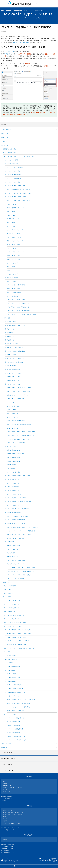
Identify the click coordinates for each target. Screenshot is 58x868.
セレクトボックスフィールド (15, 230)
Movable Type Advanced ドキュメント (13, 815)
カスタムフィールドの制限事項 (15, 399)
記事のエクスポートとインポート (15, 373)
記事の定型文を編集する (13, 457)
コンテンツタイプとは (12, 164)
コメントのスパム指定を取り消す (15, 689)
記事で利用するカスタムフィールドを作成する (20, 388)
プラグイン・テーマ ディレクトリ (11, 828)
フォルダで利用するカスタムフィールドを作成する (22, 568)
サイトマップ (6, 792)
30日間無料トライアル (8, 849)
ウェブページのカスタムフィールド (15, 523)
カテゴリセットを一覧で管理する (16, 285)
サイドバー (8, 54)
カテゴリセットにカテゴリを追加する (19, 303)
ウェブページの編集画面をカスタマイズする (18, 476)
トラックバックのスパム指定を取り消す (16, 740)
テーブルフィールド (12, 274)
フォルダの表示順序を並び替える (16, 560)
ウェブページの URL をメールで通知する (17, 516)
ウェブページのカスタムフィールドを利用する (20, 535)
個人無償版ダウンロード (8, 853)
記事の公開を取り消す (12, 344)
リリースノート (7, 790)
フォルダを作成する (12, 549)
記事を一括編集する (11, 366)
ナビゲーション (9, 51)
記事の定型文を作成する (13, 450)
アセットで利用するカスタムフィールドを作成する (20, 630)
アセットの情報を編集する (11, 608)
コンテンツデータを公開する (13, 182)
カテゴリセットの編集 (13, 296)
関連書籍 (5, 783)
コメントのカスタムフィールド (14, 696)
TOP (2, 10)
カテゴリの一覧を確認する (14, 406)
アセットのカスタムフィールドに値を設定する (18, 634)
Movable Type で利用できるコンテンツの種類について (19, 156)
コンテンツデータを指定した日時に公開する (18, 189)
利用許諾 (5, 840)
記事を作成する (10, 329)
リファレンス (6, 819)
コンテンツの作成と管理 (10, 153)
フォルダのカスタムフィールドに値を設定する (21, 571)
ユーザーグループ (7, 786)
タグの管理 (6, 582)
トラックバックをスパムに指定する (15, 736)
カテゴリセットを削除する (14, 292)
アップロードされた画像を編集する (14, 615)
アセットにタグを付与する (11, 619)
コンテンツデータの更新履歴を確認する (16, 197)
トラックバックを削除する (13, 733)
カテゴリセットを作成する (14, 289)
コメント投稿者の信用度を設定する (15, 692)
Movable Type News (8, 797)
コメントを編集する (11, 670)
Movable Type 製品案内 (8, 844)
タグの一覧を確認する (10, 586)
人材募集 (4, 801)
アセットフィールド (12, 248)
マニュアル (9, 10)
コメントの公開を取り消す (13, 678)
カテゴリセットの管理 (12, 278)
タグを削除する (8, 593)
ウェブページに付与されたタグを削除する (17, 509)
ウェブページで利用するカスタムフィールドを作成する (22, 527)
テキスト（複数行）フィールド (15, 208)
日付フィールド (11, 222)
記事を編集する (10, 333)
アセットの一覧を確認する (11, 604)
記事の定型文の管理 (11, 446)
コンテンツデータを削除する (13, 178)
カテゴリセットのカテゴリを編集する (19, 307)
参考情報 (4, 748)
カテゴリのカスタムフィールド (15, 428)
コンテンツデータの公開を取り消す (15, 186)
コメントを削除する (11, 681)
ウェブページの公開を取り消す (14, 494)
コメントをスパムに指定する (13, 685)
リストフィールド (12, 270)
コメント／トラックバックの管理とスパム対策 (16, 641)
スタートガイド (6, 129)
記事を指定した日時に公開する (14, 347)
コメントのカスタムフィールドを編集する (18, 703)
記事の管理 (7, 318)
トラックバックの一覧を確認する (15, 718)
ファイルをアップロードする (12, 600)
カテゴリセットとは (12, 281)
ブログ (5, 781)
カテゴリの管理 (10, 402)
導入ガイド (5, 133)
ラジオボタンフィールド (13, 233)
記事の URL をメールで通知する (14, 362)
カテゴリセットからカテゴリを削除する (19, 311)
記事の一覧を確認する (12, 322)
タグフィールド (11, 267)
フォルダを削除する (12, 556)
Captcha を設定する (11, 659)
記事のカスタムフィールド (13, 384)
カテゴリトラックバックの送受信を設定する (19, 424)
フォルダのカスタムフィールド (15, 564)
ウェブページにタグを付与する (14, 505)
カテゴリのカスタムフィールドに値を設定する (21, 435)
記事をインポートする (13, 380)
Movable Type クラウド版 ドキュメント (13, 813)
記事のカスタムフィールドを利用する (17, 395)
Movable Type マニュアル (10, 810)
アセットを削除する (10, 611)
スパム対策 (7, 652)
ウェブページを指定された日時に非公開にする (18, 501)
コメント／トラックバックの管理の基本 (15, 645)
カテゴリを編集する (12, 413)
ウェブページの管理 (10, 468)
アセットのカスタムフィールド (13, 626)
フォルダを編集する (12, 553)
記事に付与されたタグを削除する (15, 358)
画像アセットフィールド (13, 259)
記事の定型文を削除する (13, 461)
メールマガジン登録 (7, 799)
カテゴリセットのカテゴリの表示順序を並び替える (22, 314)
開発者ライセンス (7, 851)
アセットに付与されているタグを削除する (16, 623)
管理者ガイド (6, 141)
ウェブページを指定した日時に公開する (16, 498)
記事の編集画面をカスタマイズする (15, 325)
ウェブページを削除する (12, 487)
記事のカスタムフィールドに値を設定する (18, 391)
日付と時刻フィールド (13, 219)
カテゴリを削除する (12, 417)
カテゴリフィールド (12, 263)
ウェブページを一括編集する (13, 512)
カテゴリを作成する (12, 410)
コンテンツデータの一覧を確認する (15, 167)
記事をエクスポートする (13, 377)
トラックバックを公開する (13, 725)
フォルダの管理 (10, 542)
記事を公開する (10, 340)
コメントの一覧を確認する (13, 666)
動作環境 (5, 821)
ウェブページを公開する (12, 490)
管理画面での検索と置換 (10, 149)
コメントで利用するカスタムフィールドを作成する (21, 700)
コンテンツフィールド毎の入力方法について (18, 200)
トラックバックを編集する (13, 722)
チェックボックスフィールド (15, 237)
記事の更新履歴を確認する (13, 369)
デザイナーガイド (7, 744)
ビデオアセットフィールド (14, 256)
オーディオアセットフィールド (15, 252)
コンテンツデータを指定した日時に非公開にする (19, 193)
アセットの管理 (7, 597)
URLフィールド (11, 215)
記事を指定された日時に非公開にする (16, 351)
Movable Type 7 (18, 10)
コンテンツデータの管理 (11, 160)
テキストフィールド (12, 204)
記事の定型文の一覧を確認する (15, 454)
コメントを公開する (11, 674)
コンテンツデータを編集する (13, 175)
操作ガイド (5, 137)
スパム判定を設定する (12, 656)
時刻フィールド (11, 226)
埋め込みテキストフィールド (15, 241)
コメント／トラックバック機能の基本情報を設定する (19, 648)
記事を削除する (10, 336)
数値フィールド (11, 212)
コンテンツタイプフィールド (15, 245)
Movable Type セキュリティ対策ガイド (13, 823)
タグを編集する (8, 590)
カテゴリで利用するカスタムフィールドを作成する (22, 432)
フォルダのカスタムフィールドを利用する (20, 575)
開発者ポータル (7, 817)
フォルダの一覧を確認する (14, 545)
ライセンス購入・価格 (8, 846)
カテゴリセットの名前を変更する (17, 300)
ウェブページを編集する (12, 483)
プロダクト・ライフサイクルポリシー (13, 788)
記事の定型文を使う (12, 465)
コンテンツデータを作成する (13, 171)
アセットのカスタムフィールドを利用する (17, 637)
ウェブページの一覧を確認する (14, 472)
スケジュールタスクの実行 (21, 43)
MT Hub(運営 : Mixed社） (9, 830)
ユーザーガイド (6, 145)
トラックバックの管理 (10, 714)
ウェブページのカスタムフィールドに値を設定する (21, 531)
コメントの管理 (8, 663)
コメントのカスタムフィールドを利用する (18, 707)
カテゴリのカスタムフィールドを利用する (20, 439)
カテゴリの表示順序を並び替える (16, 421)
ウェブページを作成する (12, 479)
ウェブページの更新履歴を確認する (15, 520)
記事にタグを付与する (12, 355)
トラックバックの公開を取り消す (15, 729)
